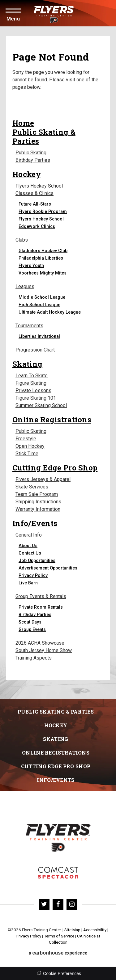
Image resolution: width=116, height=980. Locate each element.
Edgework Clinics (37, 226)
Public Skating (31, 153)
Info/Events (35, 523)
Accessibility (95, 930)
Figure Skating (31, 383)
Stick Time (27, 454)
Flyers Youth (31, 265)
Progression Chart (35, 350)
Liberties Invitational (39, 336)
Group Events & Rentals (41, 596)
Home (23, 123)
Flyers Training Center (54, 13)
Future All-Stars (35, 204)
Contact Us (30, 553)
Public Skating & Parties (44, 136)
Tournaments (29, 326)
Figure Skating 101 (36, 398)
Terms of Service (59, 936)
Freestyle (26, 439)
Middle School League (42, 297)
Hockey (27, 174)
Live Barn (28, 583)
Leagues (25, 286)
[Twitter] (44, 904)
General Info (29, 535)
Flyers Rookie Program (43, 211)
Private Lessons (33, 390)
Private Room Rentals (41, 607)
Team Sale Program (37, 494)
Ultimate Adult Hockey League (50, 312)
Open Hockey (30, 446)
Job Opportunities (37, 560)
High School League (39, 305)
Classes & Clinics (34, 193)
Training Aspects (34, 658)
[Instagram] (72, 904)
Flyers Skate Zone (58, 873)
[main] (58, 363)
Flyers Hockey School (39, 186)
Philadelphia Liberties (41, 258)
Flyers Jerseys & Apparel (43, 479)
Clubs (22, 240)
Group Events (32, 629)
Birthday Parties (33, 160)
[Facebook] (58, 904)
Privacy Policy (33, 575)
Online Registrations (52, 419)
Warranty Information (38, 509)
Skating (27, 364)
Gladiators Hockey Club (43, 251)
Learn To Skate (32, 376)
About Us (28, 546)
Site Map (72, 930)
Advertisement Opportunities (48, 568)
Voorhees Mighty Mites (43, 273)
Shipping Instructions (38, 502)
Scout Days (30, 622)
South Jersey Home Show (44, 650)
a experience (58, 953)
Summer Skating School (41, 405)
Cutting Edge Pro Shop (55, 467)
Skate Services (32, 487)
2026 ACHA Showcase (40, 643)
